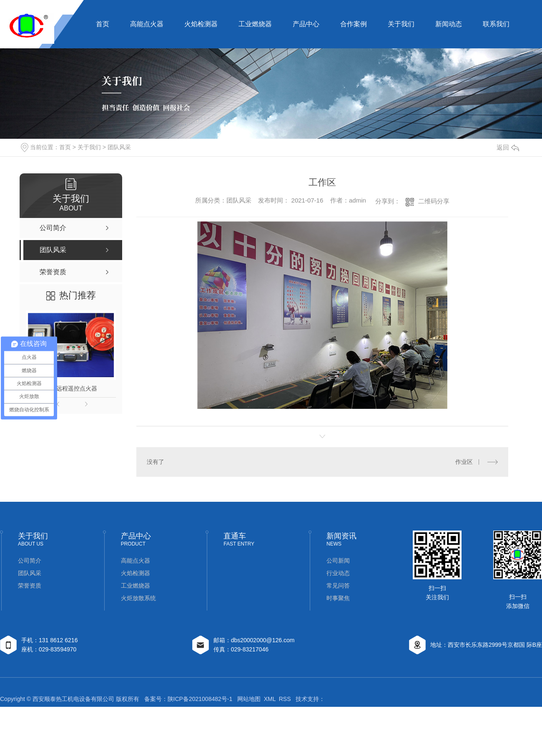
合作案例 (354, 24)
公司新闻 (338, 561)
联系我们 (496, 24)
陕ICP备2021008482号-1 (200, 699)
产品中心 (306, 24)
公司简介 (30, 561)
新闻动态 (449, 24)
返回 (508, 147)
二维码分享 (434, 201)
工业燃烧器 (255, 24)
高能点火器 (147, 24)
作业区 (464, 462)
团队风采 (119, 147)
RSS (285, 699)
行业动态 (338, 573)
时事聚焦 (338, 598)
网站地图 (249, 699)
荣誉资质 (30, 586)
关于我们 (401, 24)
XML (270, 699)
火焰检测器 (201, 24)
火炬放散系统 (138, 598)
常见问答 (338, 586)
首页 (103, 24)
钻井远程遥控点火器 (71, 388)
